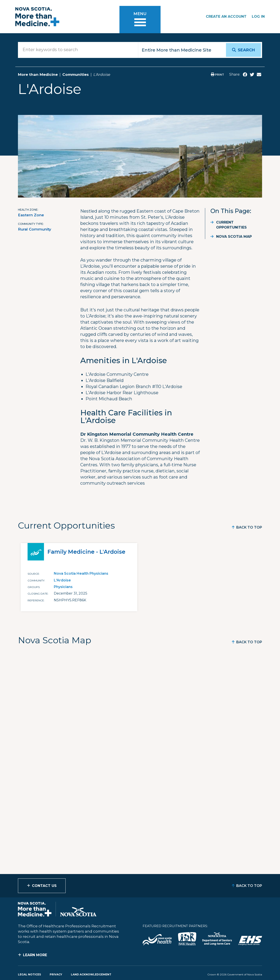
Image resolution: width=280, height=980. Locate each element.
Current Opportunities (231, 225)
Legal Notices (29, 974)
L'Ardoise (62, 580)
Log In (258, 16)
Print (217, 75)
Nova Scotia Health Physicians (81, 573)
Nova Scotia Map (234, 237)
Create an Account (226, 16)
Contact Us (44, 886)
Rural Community (35, 229)
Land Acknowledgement (91, 974)
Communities (76, 75)
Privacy (56, 974)
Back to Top (249, 527)
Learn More (35, 955)
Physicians (63, 587)
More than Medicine (38, 75)
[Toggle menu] (140, 20)
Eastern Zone (31, 215)
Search (246, 50)
